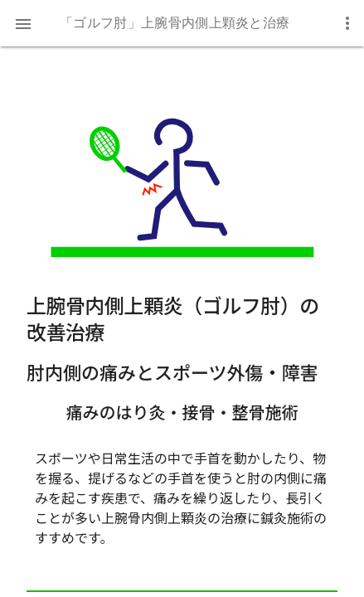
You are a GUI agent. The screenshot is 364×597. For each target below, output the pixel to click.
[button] (23, 23)
